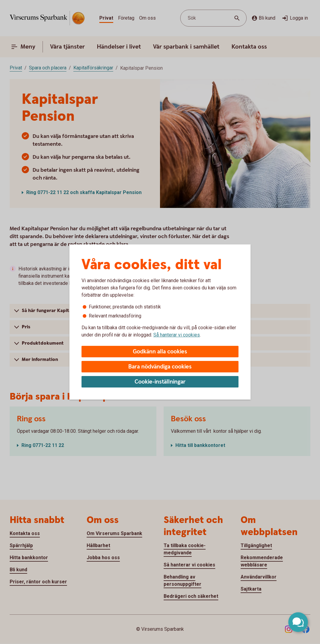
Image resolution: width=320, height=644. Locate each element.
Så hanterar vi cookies (177, 335)
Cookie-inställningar (160, 382)
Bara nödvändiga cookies (160, 367)
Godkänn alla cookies (160, 352)
